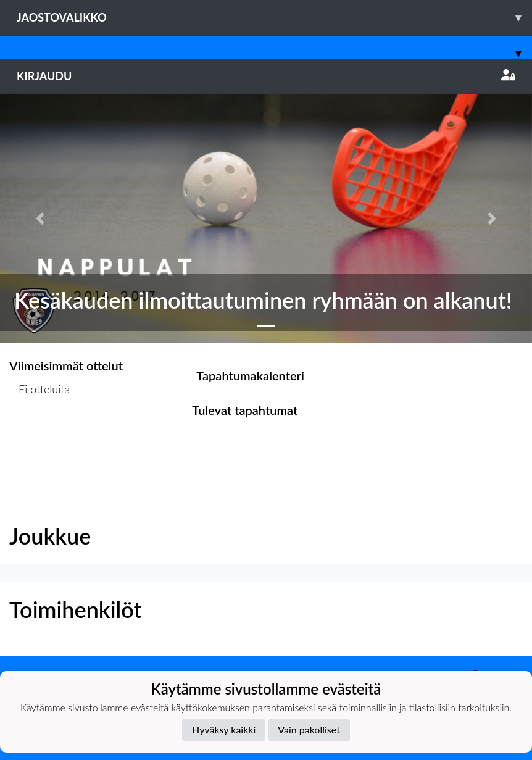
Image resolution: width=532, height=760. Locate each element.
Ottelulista (40, 437)
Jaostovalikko (274, 18)
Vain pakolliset (309, 729)
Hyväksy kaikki (224, 729)
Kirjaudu (266, 76)
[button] (40, 219)
